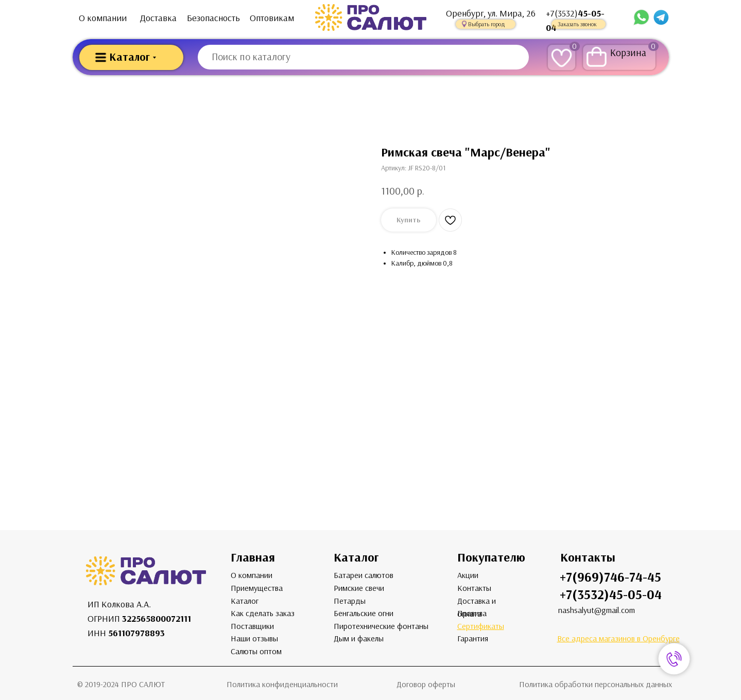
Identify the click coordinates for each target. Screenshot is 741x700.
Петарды (350, 601)
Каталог (245, 601)
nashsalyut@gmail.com (597, 610)
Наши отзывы (254, 638)
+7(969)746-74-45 (610, 577)
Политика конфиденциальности (282, 684)
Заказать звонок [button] (577, 24)
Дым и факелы (359, 638)
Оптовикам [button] (272, 18)
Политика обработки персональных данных (596, 684)
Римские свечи (359, 588)
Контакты (474, 588)
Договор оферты (426, 684)
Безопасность (213, 18)
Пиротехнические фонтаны (381, 626)
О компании (103, 18)
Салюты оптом (256, 651)
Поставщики (252, 626)
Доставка (158, 18)
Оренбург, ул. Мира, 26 (491, 13)
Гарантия (473, 638)
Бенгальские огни (364, 613)
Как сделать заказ (263, 613)
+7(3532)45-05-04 (611, 595)
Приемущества (257, 588)
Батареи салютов (364, 575)
